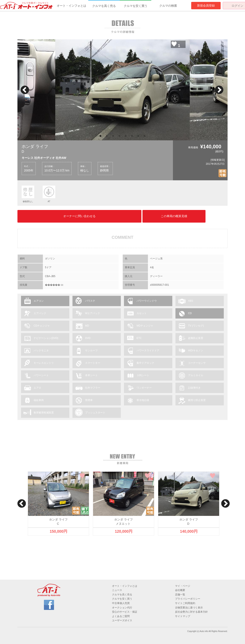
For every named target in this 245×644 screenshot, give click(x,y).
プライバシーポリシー (188, 599)
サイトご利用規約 (185, 603)
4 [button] (119, 136)
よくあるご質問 (121, 616)
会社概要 (180, 590)
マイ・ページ (183, 586)
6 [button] (132, 136)
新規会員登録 (206, 5)
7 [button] (138, 136)
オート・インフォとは (71, 6)
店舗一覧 (180, 595)
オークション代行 (122, 608)
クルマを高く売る (104, 6)
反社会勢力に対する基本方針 (191, 612)
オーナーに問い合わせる (79, 216)
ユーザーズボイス (122, 620)
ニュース (117, 590)
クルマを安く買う (136, 6)
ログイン (237, 6)
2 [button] (107, 136)
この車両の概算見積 (174, 216)
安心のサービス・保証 (125, 612)
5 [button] (126, 136)
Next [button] (219, 90)
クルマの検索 (168, 6)
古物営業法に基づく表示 (189, 608)
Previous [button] (25, 90)
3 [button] (113, 136)
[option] (122, 90)
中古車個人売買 (121, 603)
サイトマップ (183, 616)
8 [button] (145, 136)
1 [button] (100, 136)
